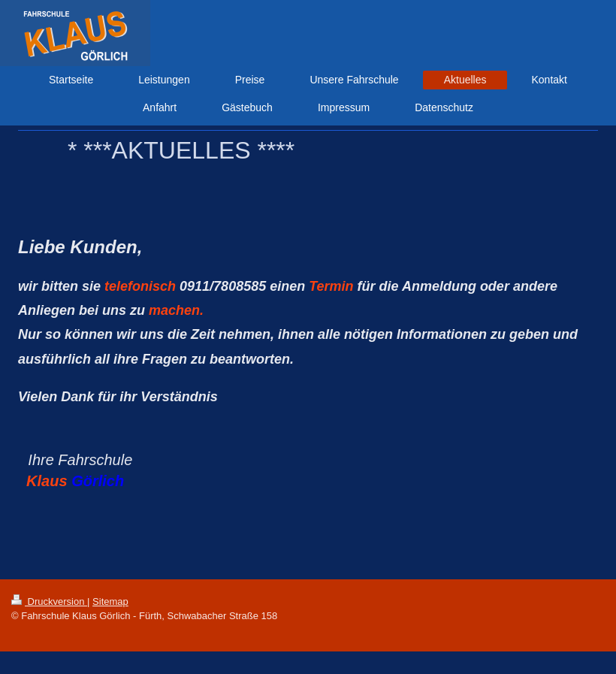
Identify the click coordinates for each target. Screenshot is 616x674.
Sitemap (110, 601)
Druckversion (49, 601)
